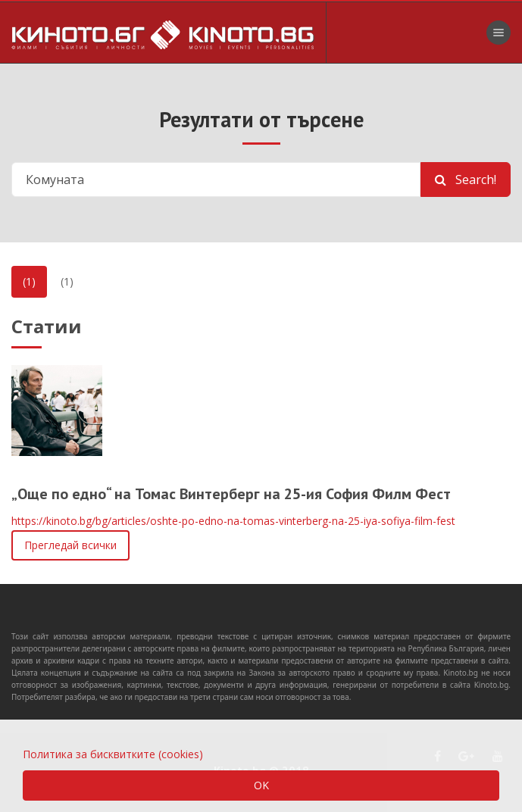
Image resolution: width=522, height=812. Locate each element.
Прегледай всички (70, 545)
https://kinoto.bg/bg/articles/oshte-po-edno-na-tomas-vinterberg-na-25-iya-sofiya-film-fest (233, 521)
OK (261, 785)
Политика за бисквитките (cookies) (113, 754)
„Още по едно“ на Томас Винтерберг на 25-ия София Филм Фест (231, 494)
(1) (29, 281)
